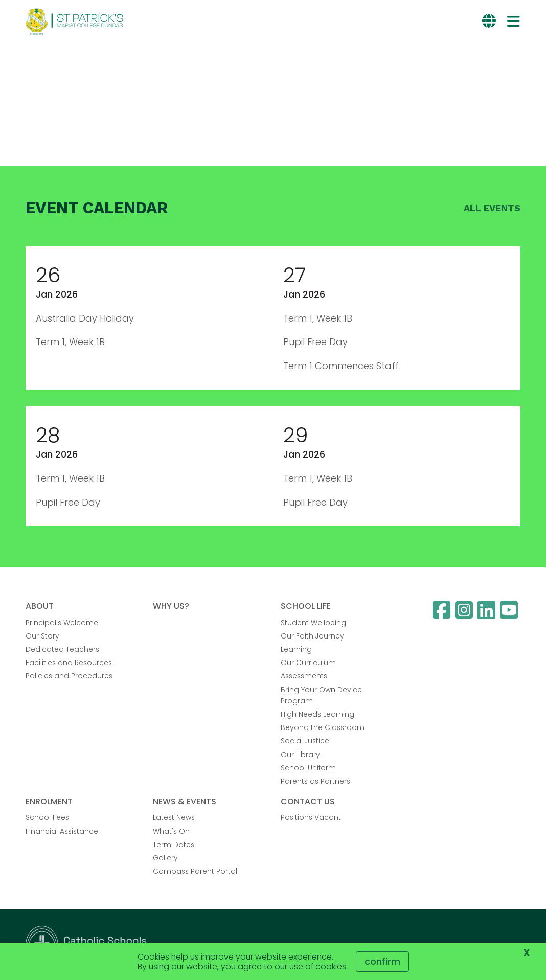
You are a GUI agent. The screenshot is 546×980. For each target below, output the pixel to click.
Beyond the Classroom (323, 727)
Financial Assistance (62, 831)
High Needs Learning (317, 714)
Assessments (304, 676)
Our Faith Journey (312, 636)
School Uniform (308, 768)
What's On (171, 831)
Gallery (165, 858)
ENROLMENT (49, 801)
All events (492, 208)
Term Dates (174, 845)
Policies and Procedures (69, 676)
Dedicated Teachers (62, 649)
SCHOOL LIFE (306, 606)
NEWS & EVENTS (185, 801)
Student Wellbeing (313, 623)
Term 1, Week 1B (70, 342)
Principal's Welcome (62, 623)
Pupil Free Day (315, 342)
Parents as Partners (315, 781)
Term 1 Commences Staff (341, 366)
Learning (296, 649)
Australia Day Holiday (85, 318)
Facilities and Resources (69, 663)
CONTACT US (308, 801)
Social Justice (305, 741)
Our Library (300, 755)
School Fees (47, 817)
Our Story (42, 636)
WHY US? (171, 606)
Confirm (382, 961)
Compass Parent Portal (195, 871)
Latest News (174, 817)
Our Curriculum (308, 663)
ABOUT (40, 606)
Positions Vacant (311, 817)
